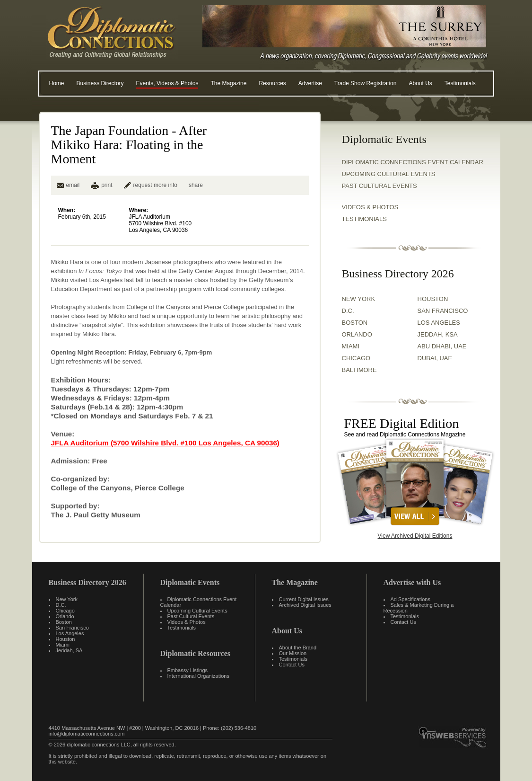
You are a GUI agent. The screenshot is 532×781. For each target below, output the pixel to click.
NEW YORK (359, 299)
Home (57, 83)
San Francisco (72, 628)
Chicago (65, 611)
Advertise (310, 83)
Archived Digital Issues (305, 605)
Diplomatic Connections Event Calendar (413, 162)
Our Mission (293, 653)
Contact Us (292, 665)
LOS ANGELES (439, 323)
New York (67, 599)
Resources (272, 83)
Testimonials (460, 83)
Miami (63, 645)
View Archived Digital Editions (415, 536)
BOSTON (355, 323)
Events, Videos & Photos (167, 83)
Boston (64, 622)
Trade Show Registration (366, 83)
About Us (420, 83)
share (196, 185)
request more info (151, 185)
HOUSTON (433, 299)
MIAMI (351, 346)
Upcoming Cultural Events (389, 174)
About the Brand (298, 648)
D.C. (348, 311)
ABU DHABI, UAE (442, 346)
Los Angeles (70, 633)
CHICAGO (356, 358)
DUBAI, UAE (435, 358)
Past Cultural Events (379, 186)
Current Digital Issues (304, 599)
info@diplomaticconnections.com (87, 734)
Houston (65, 639)
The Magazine (228, 83)
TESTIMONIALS (364, 219)
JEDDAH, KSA (438, 334)
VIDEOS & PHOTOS (370, 207)
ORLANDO (357, 334)
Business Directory (100, 83)
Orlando (65, 616)
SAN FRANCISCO (443, 311)
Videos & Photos (187, 622)
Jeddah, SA (69, 650)
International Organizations (198, 676)
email (68, 185)
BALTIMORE (359, 370)
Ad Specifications (410, 599)
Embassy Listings (188, 670)
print (107, 185)
